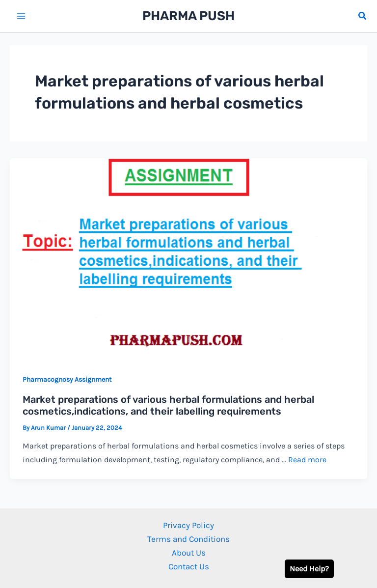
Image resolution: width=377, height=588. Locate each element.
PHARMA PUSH (188, 16)
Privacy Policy (188, 525)
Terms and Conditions (188, 539)
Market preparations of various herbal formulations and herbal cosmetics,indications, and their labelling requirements (168, 406)
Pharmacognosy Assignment (67, 379)
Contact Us (189, 566)
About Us (189, 553)
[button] (363, 16)
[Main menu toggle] (21, 16)
